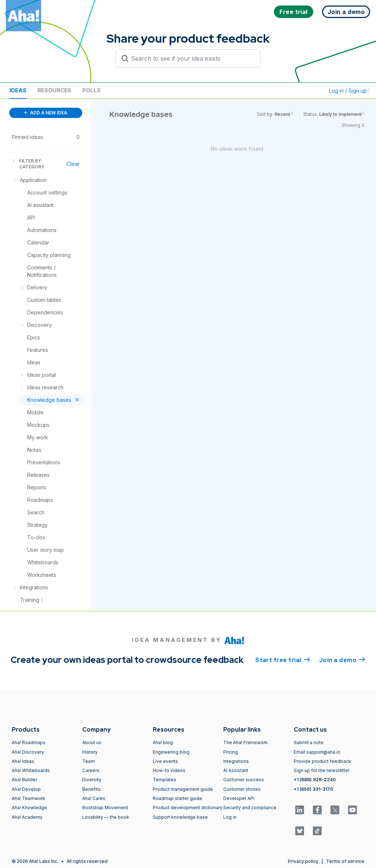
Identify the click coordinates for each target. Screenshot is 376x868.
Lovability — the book (106, 817)
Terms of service (345, 861)
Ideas (18, 90)
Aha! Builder (24, 780)
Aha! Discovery (28, 752)
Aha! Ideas (23, 761)
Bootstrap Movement (105, 808)
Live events (165, 761)
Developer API (239, 798)
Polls (91, 90)
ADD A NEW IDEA (46, 113)
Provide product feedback (322, 761)
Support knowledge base (180, 817)
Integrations (236, 761)
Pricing (231, 752)
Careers (91, 770)
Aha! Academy (27, 817)
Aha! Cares (94, 798)
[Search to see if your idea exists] (191, 58)
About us (92, 742)
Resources (54, 90)
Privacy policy (303, 861)
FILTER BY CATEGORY (28, 164)
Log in (230, 817)
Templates (164, 780)
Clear (73, 164)
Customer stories (242, 789)
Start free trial (283, 660)
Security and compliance (250, 808)
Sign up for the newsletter (322, 770)
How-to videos (169, 770)
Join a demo (342, 660)
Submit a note (309, 742)
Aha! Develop (26, 789)
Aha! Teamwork (28, 798)
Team (88, 761)
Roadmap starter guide (178, 798)
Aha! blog (163, 742)
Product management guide (183, 789)
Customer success (244, 780)
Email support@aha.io (317, 752)
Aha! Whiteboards (31, 770)
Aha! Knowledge (29, 808)
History (90, 752)
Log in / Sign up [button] (350, 91)
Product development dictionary (188, 808)
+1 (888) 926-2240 (315, 780)
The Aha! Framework (245, 742)
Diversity (92, 780)
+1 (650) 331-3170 (313, 789)
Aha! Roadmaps (29, 742)
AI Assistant (236, 770)
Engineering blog (171, 752)
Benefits (91, 789)
